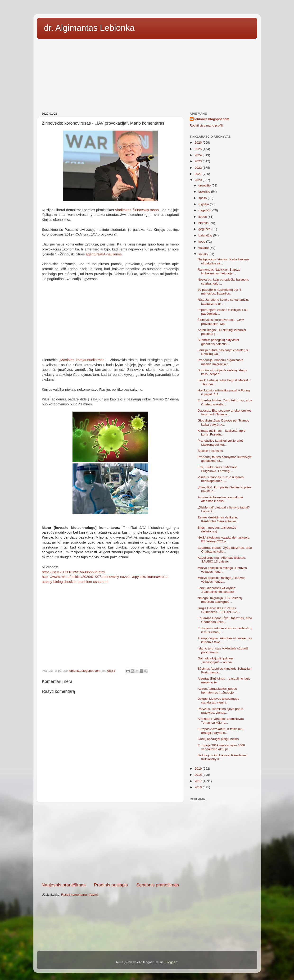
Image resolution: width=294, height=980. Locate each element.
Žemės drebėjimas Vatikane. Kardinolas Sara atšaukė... (218, 519)
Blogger (171, 962)
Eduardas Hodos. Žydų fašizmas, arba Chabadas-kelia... (225, 402)
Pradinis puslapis (111, 885)
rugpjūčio (206, 210)
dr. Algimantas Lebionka (89, 28)
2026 (199, 143)
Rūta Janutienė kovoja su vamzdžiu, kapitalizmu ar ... (223, 302)
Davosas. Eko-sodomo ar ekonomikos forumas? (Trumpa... (224, 412)
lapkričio (205, 192)
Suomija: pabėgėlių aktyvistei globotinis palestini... (218, 342)
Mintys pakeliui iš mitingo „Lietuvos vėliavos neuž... (222, 570)
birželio (204, 223)
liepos (203, 217)
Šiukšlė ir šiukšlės (210, 451)
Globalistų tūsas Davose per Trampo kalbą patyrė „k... (223, 422)
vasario (204, 248)
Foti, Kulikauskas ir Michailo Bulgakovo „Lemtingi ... (217, 469)
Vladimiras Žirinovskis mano (137, 210)
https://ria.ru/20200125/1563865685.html (74, 572)
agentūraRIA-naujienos (104, 254)
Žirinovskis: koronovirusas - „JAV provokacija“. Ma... (221, 322)
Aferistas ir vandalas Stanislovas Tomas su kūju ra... (221, 721)
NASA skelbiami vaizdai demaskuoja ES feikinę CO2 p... (223, 539)
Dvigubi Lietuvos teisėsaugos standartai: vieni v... (218, 701)
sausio (204, 254)
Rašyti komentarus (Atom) (80, 895)
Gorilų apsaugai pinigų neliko (218, 739)
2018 (199, 775)
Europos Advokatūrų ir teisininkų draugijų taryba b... (220, 731)
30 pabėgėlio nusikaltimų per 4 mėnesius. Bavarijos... (219, 292)
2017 (199, 781)
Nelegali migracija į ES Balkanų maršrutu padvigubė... (220, 600)
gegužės (205, 229)
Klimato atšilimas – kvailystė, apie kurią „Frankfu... (221, 433)
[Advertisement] (147, 74)
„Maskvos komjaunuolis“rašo (82, 360)
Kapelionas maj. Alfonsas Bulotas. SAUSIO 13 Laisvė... (222, 560)
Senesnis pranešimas (158, 885)
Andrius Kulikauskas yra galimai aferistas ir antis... (220, 499)
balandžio (206, 235)
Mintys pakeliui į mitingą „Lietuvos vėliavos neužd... (221, 580)
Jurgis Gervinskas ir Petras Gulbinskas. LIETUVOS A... (219, 610)
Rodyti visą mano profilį (206, 125)
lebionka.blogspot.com (212, 119)
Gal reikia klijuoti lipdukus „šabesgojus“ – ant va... (216, 660)
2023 (199, 161)
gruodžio (205, 185)
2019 (199, 769)
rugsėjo (204, 204)
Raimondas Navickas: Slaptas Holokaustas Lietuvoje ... (219, 271)
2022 (199, 168)
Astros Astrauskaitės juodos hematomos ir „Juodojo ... (217, 691)
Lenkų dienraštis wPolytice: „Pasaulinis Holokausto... (217, 590)
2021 (199, 174)
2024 (199, 155)
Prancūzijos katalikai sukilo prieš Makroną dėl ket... (221, 442)
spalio (203, 198)
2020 (199, 180)
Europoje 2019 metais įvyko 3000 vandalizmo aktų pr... (221, 747)
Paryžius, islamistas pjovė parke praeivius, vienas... (220, 711)
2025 (199, 149)
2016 (199, 787)
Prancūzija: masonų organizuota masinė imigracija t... (220, 362)
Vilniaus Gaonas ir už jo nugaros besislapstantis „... (221, 479)
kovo (202, 242)
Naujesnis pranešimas (64, 885)
